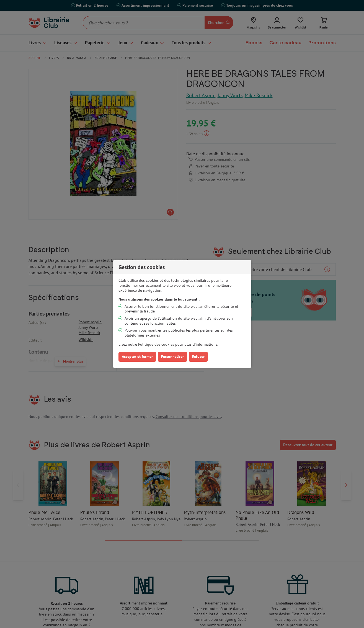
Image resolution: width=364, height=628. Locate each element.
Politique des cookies (156, 344)
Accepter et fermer (137, 356)
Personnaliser (172, 356)
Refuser (198, 356)
